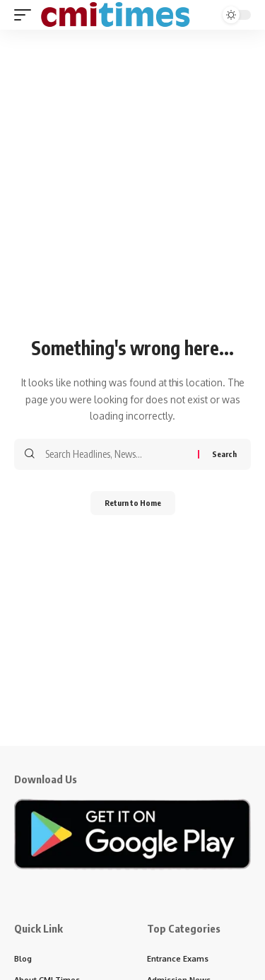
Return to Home (133, 503)
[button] (26, 15)
